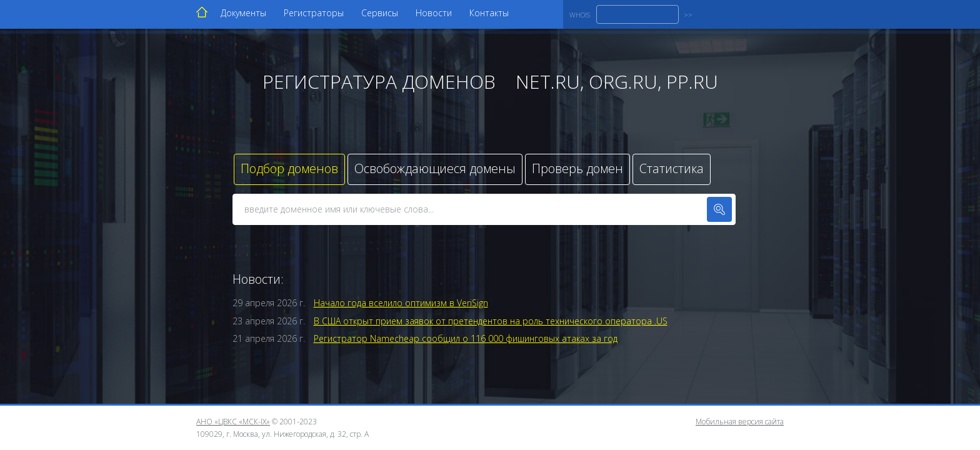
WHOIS (580, 15)
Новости (434, 13)
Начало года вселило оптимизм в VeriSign (401, 303)
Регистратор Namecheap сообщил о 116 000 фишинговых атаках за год (466, 338)
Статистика (672, 168)
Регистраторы (314, 13)
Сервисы (380, 13)
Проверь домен (577, 168)
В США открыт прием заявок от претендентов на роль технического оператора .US (491, 321)
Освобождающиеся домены (435, 168)
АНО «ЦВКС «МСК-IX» (233, 422)
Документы (243, 13)
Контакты (489, 13)
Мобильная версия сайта (740, 422)
